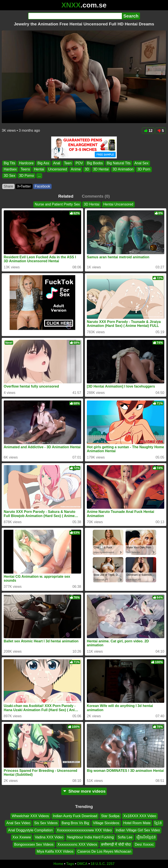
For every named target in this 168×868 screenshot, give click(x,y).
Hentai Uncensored (118, 204)
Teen (68, 163)
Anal (57, 163)
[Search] (75, 16)
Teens (25, 169)
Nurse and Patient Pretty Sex (57, 204)
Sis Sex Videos (46, 823)
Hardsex (10, 169)
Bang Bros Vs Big (75, 823)
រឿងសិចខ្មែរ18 (146, 837)
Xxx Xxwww (22, 837)
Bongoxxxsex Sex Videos (34, 844)
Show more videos (84, 791)
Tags (70, 864)
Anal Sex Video (18, 823)
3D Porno (26, 176)
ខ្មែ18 (158, 823)
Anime (76, 169)
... (39, 176)
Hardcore (26, 163)
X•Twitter (24, 186)
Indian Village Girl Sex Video (138, 830)
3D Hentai (101, 169)
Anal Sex (142, 163)
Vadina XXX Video (49, 837)
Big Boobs (95, 163)
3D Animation (123, 169)
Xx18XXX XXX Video (140, 816)
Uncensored (58, 169)
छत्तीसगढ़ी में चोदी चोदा (116, 844)
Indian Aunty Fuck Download (75, 816)
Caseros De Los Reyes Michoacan (104, 851)
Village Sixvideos (106, 823)
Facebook (42, 186)
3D (87, 169)
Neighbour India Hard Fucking (90, 837)
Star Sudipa (110, 816)
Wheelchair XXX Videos (30, 816)
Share (8, 186)
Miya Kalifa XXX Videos (55, 851)
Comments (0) (96, 196)
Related (66, 196)
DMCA (82, 864)
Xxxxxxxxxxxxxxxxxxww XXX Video (84, 830)
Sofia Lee (125, 837)
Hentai (39, 169)
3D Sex (9, 176)
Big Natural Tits (119, 163)
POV (79, 163)
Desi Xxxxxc (144, 844)
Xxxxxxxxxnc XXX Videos (77, 844)
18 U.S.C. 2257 (102, 864)
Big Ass (43, 163)
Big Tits (9, 163)
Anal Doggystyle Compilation (31, 830)
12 (148, 131)
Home (58, 864)
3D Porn (144, 169)
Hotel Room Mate (137, 823)
